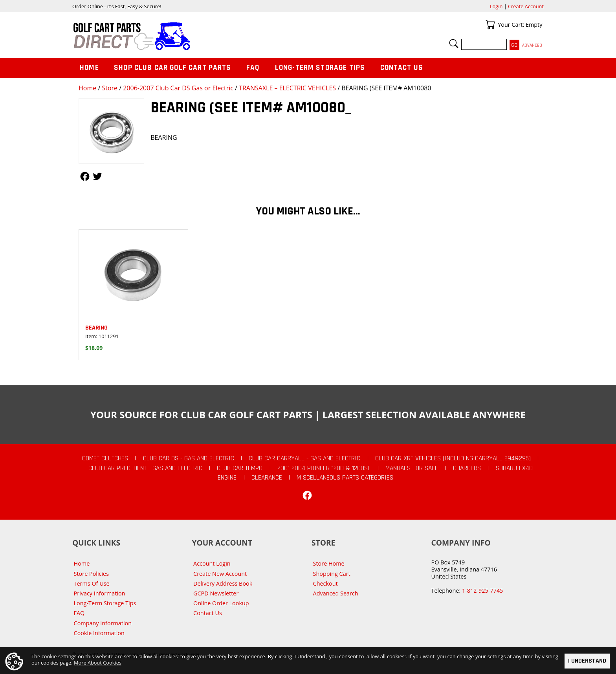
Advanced (532, 45)
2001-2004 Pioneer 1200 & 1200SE (324, 468)
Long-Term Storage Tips (320, 68)
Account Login (212, 563)
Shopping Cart (332, 574)
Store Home (329, 563)
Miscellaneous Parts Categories (345, 478)
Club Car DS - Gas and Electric (189, 458)
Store (110, 88)
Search (454, 44)
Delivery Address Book (223, 583)
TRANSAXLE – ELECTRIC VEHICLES (287, 88)
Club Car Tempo (240, 468)
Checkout (325, 583)
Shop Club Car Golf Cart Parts (172, 68)
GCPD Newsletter (216, 593)
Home (87, 88)
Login (496, 6)
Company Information (103, 623)
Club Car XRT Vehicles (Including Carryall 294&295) (453, 458)
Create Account (526, 6)
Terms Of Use (92, 583)
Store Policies (91, 574)
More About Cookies (98, 663)
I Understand (587, 661)
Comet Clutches (105, 458)
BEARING (96, 328)
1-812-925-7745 (482, 591)
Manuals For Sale (412, 468)
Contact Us (402, 68)
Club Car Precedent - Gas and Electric (145, 468)
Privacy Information (100, 593)
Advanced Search (336, 593)
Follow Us (85, 176)
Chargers (467, 468)
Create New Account (220, 574)
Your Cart (490, 25)
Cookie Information (99, 633)
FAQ (253, 68)
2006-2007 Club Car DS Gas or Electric (178, 88)
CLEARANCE (267, 478)
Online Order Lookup (221, 603)
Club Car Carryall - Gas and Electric (304, 458)
